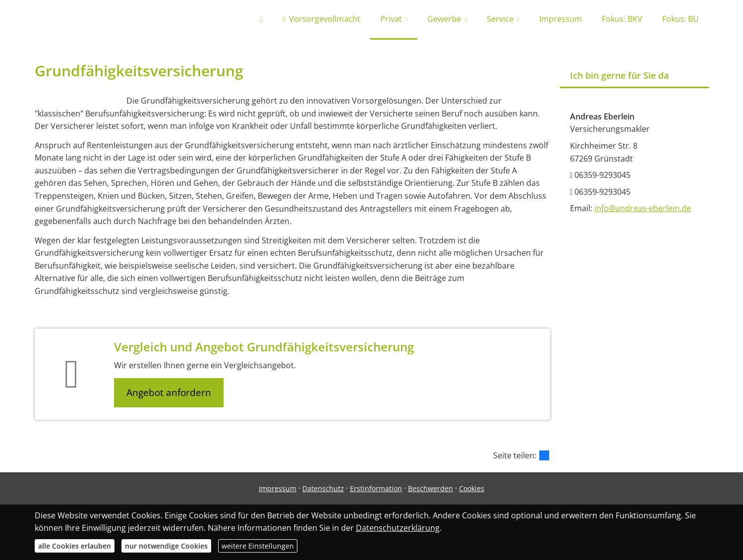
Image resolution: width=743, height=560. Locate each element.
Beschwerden (430, 488)
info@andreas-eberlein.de (643, 208)
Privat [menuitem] (391, 19)
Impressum (278, 488)
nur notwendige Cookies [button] (166, 546)
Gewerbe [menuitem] (444, 19)
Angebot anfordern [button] (169, 392)
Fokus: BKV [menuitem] (622, 19)
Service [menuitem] (500, 19)
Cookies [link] (472, 488)
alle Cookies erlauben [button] (75, 546)
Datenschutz (323, 488)
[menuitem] (261, 20)
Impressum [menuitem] (561, 19)
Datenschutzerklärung (398, 528)
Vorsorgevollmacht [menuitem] (321, 19)
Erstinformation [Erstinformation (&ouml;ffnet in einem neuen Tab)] (376, 488)
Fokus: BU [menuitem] (681, 19)
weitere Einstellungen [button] (258, 546)
